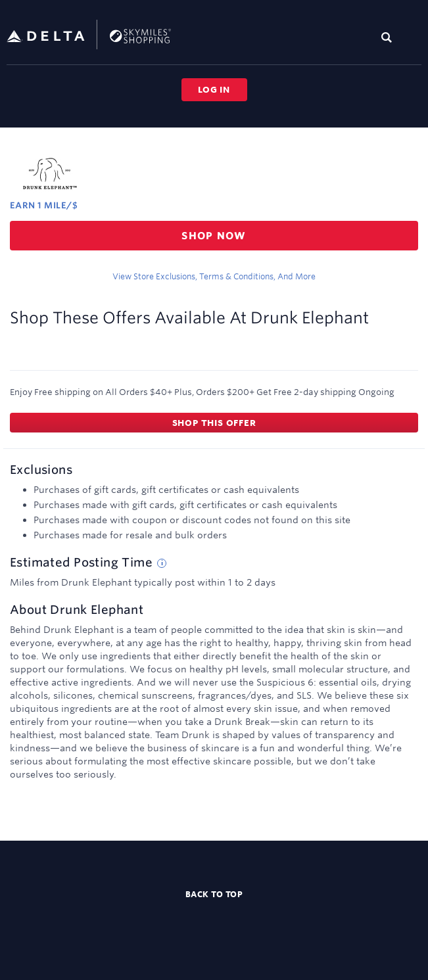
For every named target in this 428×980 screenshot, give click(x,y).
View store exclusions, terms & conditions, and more (214, 276)
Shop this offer (214, 423)
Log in (214, 89)
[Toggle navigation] (412, 37)
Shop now (214, 236)
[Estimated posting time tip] (162, 563)
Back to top (214, 894)
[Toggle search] (390, 37)
